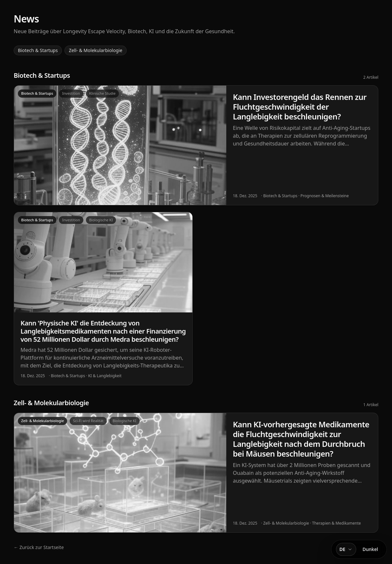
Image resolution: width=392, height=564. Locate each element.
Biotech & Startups (38, 50)
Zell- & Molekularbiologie (95, 50)
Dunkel (370, 549)
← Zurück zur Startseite (39, 547)
